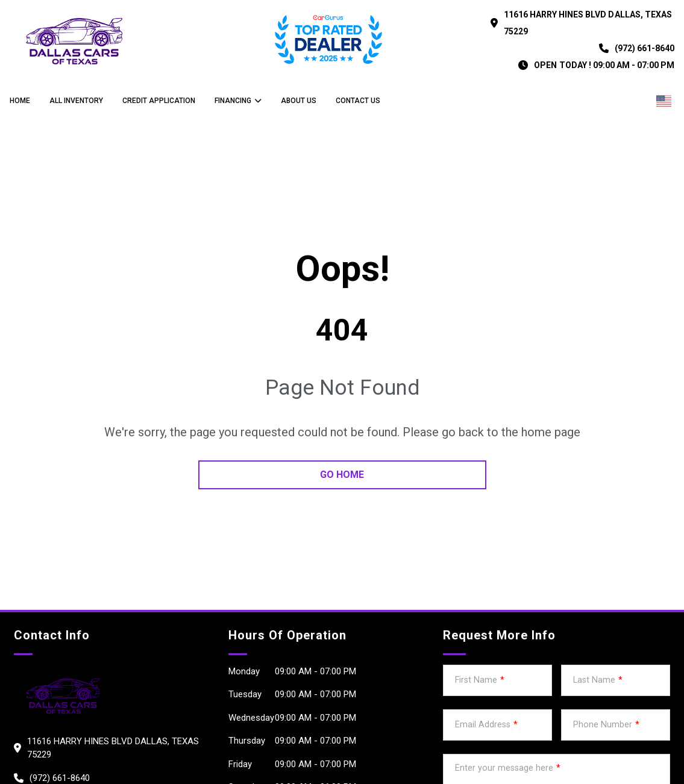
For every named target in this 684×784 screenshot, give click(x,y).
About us (299, 101)
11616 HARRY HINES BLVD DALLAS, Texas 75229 (588, 23)
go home (342, 475)
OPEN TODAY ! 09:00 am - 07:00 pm (604, 65)
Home (20, 101)
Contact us (358, 101)
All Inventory (76, 101)
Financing (233, 101)
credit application (159, 101)
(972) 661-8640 (645, 48)
